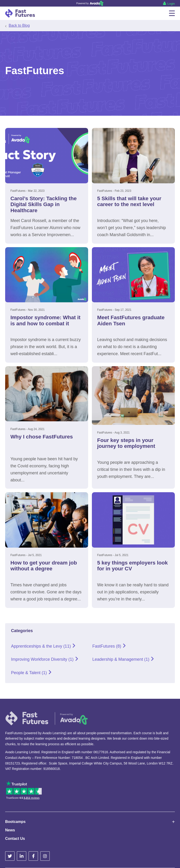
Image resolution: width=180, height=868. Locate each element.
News (10, 830)
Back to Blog (19, 26)
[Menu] (172, 13)
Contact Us (15, 839)
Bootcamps (15, 822)
